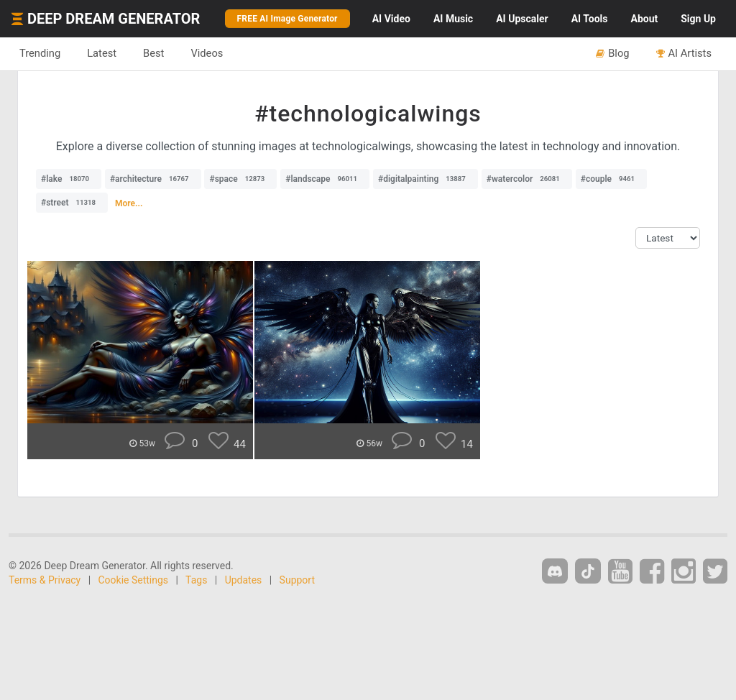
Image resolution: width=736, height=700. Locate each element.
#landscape (325, 179)
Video (391, 19)
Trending (40, 53)
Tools (590, 19)
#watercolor (527, 179)
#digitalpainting (425, 179)
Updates (244, 580)
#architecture (153, 179)
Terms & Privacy (45, 580)
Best (153, 53)
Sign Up (698, 19)
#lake (69, 179)
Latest (102, 53)
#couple (611, 179)
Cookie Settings (134, 580)
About (644, 19)
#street (72, 203)
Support (297, 580)
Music (453, 19)
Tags (196, 580)
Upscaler (522, 19)
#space (240, 179)
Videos (207, 53)
